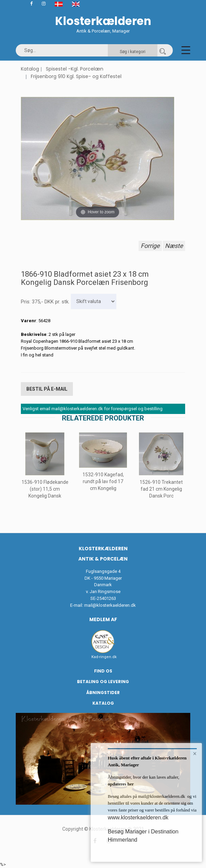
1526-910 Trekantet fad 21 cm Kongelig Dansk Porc (161, 489)
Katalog (30, 69)
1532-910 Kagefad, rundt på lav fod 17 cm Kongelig (103, 481)
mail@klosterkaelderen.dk (110, 605)
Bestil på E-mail (47, 389)
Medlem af (103, 619)
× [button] (195, 754)
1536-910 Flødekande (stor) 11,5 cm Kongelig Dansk (45, 489)
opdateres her (121, 784)
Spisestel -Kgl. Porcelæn (75, 69)
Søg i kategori (133, 52)
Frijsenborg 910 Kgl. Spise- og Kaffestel (76, 76)
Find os (103, 671)
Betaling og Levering (103, 682)
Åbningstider (103, 693)
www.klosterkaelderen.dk (138, 817)
